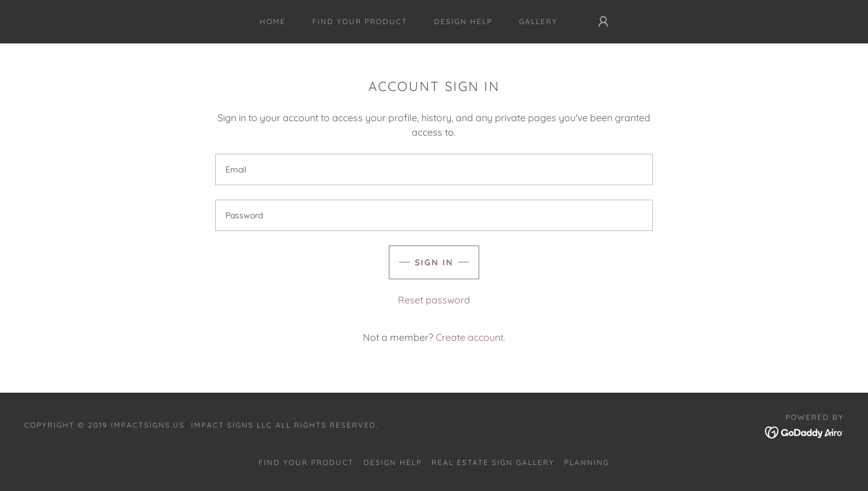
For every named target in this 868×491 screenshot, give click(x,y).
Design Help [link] (463, 21)
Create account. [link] (470, 337)
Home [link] (273, 21)
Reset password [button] (434, 300)
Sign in (434, 262)
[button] (603, 22)
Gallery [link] (538, 21)
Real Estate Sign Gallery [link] (493, 462)
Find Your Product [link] (360, 21)
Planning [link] (587, 462)
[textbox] (434, 169)
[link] (804, 431)
